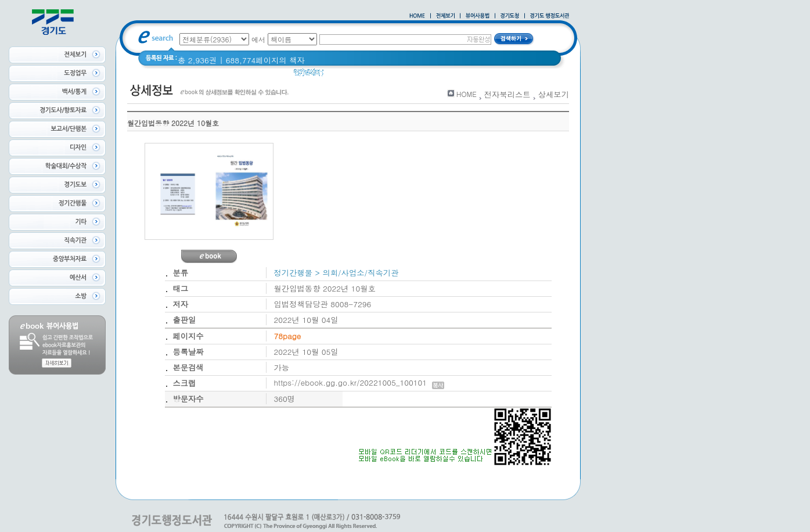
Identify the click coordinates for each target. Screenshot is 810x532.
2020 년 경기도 (358, 75)
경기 (402, 75)
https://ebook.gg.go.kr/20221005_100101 (359, 382)
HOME (467, 94)
